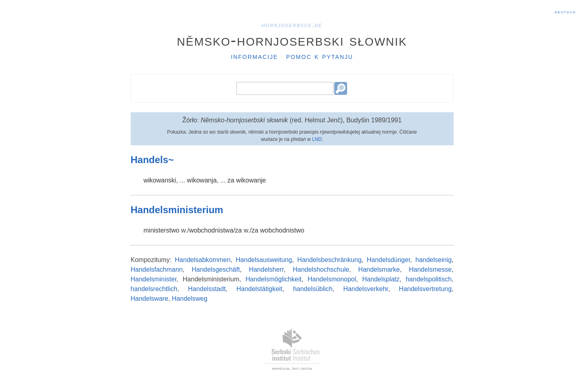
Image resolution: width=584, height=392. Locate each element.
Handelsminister (154, 279)
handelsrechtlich (154, 289)
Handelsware (150, 299)
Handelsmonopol (332, 279)
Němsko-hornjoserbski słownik (292, 40)
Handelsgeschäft (216, 269)
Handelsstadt (207, 289)
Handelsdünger (389, 260)
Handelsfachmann (157, 269)
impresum (281, 368)
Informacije (254, 56)
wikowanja (202, 180)
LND (317, 139)
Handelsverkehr (366, 289)
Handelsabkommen (203, 260)
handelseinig (433, 260)
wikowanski (160, 180)
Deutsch (565, 12)
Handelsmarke (379, 269)
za (231, 180)
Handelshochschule (321, 269)
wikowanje (251, 180)
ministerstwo (162, 230)
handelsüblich (313, 289)
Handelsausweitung (264, 260)
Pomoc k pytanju (320, 56)
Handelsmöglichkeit (273, 279)
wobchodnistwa (211, 230)
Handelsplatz (381, 279)
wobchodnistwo (282, 230)
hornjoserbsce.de (292, 25)
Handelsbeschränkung (330, 260)
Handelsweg (190, 299)
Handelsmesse (430, 269)
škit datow (302, 368)
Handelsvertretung (425, 289)
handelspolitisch (429, 279)
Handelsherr (266, 269)
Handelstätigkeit (260, 289)
